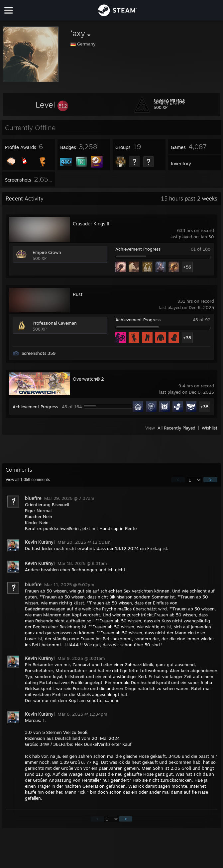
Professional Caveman (55, 323)
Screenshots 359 (39, 353)
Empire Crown (47, 252)
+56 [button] (187, 267)
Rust (78, 294)
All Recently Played (176, 428)
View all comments (28, 480)
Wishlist (210, 428)
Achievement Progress (138, 249)
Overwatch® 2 (88, 379)
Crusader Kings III (92, 224)
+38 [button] (187, 338)
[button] (52, 105)
